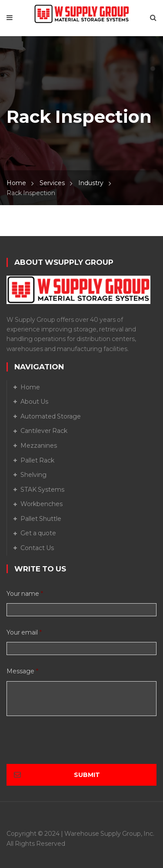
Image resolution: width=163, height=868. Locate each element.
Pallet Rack (37, 460)
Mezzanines (39, 446)
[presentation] (73, 747)
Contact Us (37, 548)
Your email (24, 632)
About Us (34, 402)
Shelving (33, 475)
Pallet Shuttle (41, 519)
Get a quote (38, 533)
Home (16, 183)
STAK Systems (42, 490)
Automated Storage (51, 416)
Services (52, 183)
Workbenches (42, 504)
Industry (91, 183)
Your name (25, 594)
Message (22, 671)
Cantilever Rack (44, 431)
